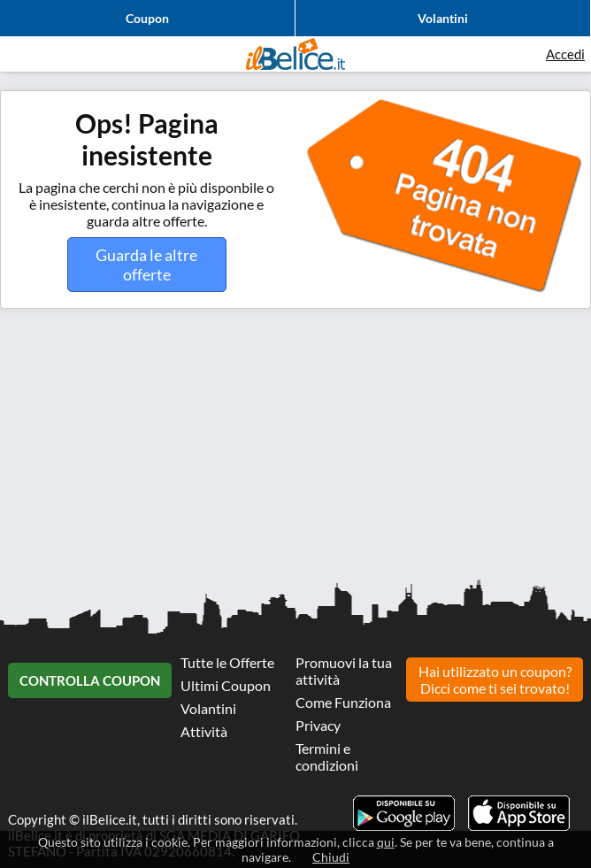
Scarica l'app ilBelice (519, 813)
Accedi (565, 54)
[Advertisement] (295, 450)
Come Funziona (343, 702)
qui (386, 842)
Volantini (443, 18)
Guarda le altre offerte (146, 265)
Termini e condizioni (327, 757)
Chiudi (331, 857)
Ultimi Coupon (226, 685)
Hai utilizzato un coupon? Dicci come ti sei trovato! (495, 680)
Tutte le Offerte (227, 662)
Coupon (147, 18)
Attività (204, 731)
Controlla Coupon (90, 680)
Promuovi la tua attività (344, 671)
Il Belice (295, 54)
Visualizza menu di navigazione (22, 54)
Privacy (318, 725)
